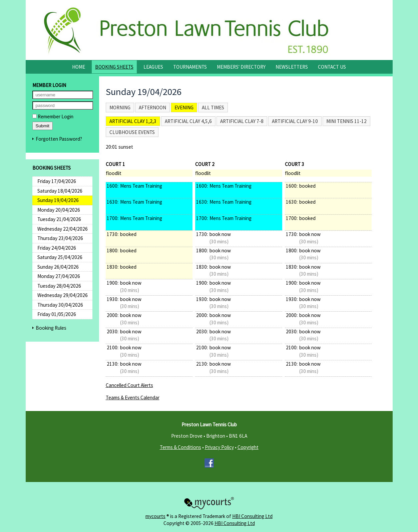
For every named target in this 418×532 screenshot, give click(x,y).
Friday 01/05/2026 (57, 314)
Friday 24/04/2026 (57, 248)
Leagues (153, 67)
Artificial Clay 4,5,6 (188, 121)
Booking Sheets (114, 67)
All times (213, 107)
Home (79, 67)
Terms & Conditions (180, 447)
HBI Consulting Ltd (252, 516)
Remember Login (53, 116)
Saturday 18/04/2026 (60, 191)
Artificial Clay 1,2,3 (133, 121)
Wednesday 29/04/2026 (63, 295)
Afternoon (152, 107)
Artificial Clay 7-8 (242, 121)
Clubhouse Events (132, 132)
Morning (120, 107)
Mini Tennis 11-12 (346, 121)
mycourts (155, 516)
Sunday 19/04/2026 (58, 200)
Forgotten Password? (59, 139)
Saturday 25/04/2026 (60, 257)
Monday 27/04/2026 (59, 276)
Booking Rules (51, 328)
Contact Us (332, 67)
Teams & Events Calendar (133, 397)
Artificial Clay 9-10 (295, 121)
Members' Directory (241, 67)
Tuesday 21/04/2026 (59, 219)
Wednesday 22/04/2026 (63, 229)
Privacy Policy (219, 447)
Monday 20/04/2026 (59, 210)
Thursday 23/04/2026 (60, 238)
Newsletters (292, 67)
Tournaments (190, 67)
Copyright (248, 447)
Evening (184, 107)
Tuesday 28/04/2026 (59, 286)
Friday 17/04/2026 (57, 181)
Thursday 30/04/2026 (60, 305)
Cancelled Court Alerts (129, 385)
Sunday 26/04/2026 (58, 267)
